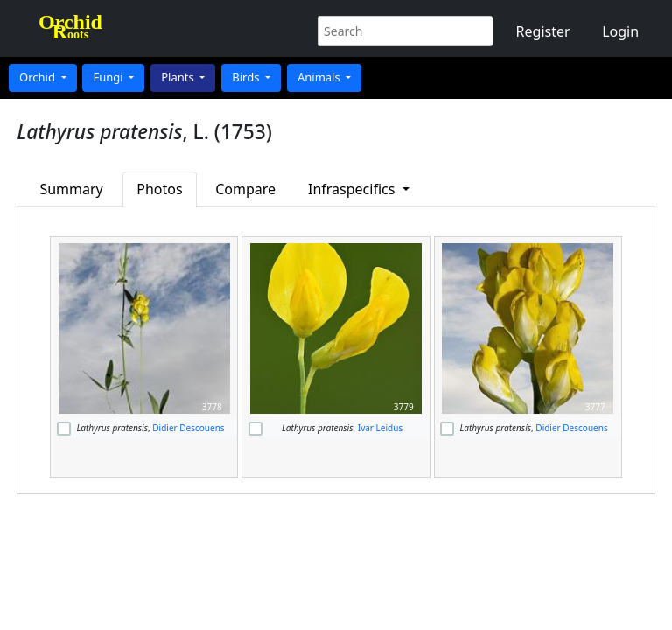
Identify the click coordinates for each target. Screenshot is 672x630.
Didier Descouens (188, 428)
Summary (71, 189)
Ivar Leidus (380, 428)
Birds (247, 77)
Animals (320, 77)
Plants (179, 77)
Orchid (38, 77)
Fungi (109, 77)
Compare (245, 189)
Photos (159, 189)
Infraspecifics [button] (353, 189)
